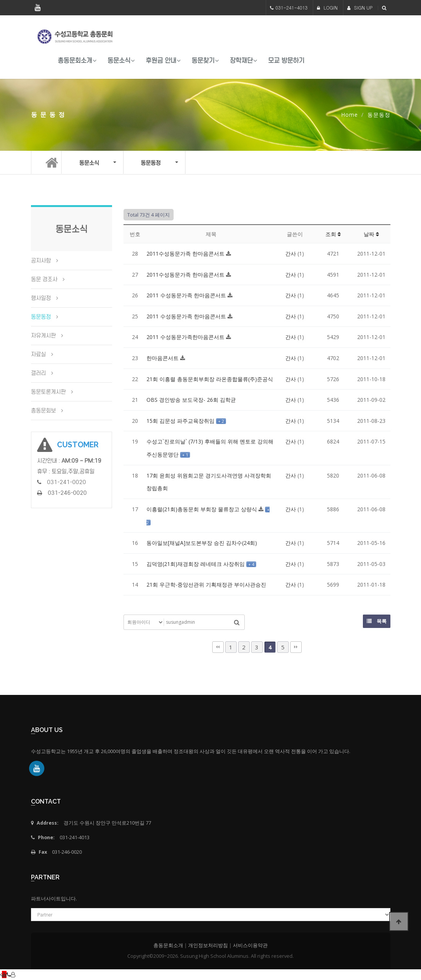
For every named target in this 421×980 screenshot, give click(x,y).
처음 (218, 647)
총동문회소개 (75, 61)
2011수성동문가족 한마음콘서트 (186, 254)
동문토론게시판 (48, 392)
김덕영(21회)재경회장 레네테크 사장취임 (196, 564)
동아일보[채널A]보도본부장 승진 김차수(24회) (202, 543)
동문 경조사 (44, 279)
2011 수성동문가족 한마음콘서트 (187, 295)
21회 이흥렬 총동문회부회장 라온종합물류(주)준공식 (210, 379)
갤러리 (38, 373)
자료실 (38, 354)
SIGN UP (360, 7)
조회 (333, 234)
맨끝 (296, 647)
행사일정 (41, 298)
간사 (291, 254)
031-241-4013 (291, 7)
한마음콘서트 (163, 358)
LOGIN (327, 7)
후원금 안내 (161, 61)
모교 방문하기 (286, 61)
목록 (377, 621)
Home (349, 115)
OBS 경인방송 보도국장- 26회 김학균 (191, 400)
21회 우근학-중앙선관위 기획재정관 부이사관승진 (206, 585)
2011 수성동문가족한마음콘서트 (186, 337)
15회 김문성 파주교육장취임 (181, 421)
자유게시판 (43, 336)
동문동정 (41, 317)
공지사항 (41, 261)
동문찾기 (203, 61)
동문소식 (119, 61)
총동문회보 (43, 411)
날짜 (371, 234)
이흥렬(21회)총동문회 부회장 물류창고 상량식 (202, 509)
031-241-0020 (67, 482)
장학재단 (241, 61)
